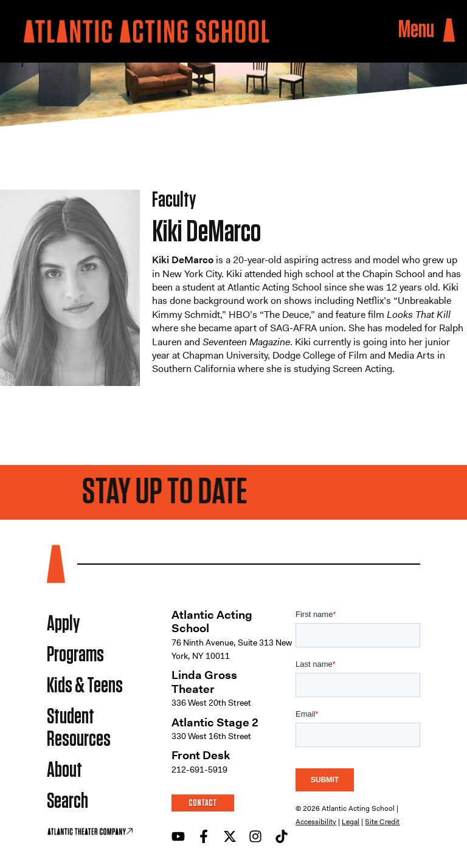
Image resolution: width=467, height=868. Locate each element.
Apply (63, 624)
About (64, 770)
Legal (351, 822)
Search (67, 801)
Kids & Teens (85, 686)
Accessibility (316, 822)
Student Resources (79, 728)
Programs (75, 655)
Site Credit (382, 822)
